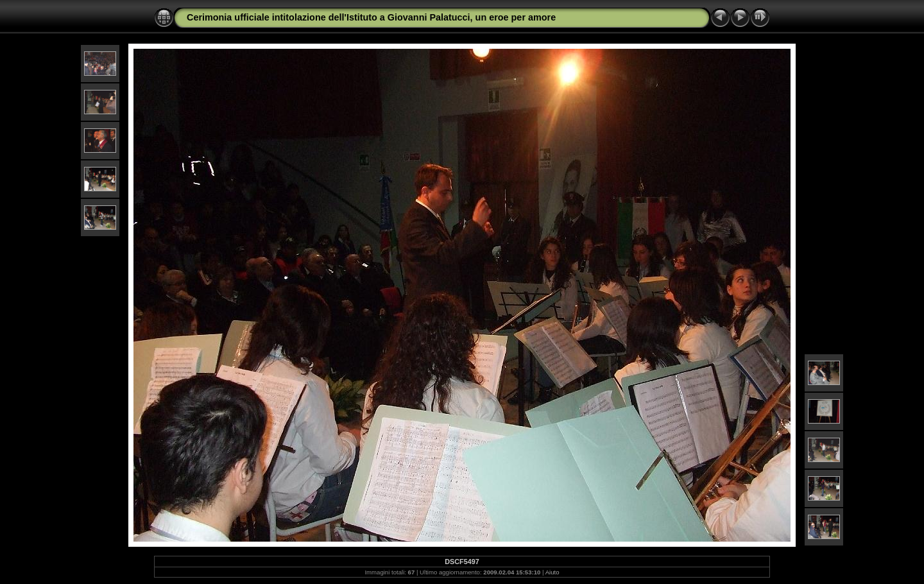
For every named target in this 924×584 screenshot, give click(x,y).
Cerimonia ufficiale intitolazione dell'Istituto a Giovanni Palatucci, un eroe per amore (371, 17)
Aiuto (552, 572)
